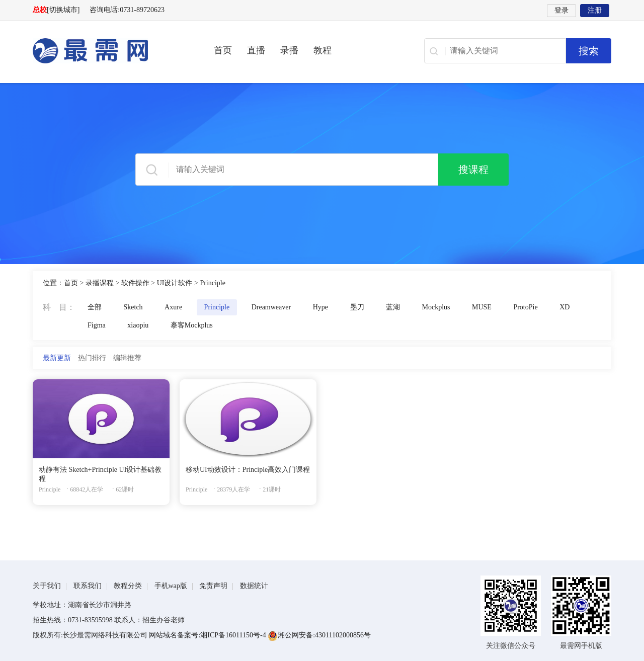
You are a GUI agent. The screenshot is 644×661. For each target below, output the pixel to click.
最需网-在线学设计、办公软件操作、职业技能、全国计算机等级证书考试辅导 (108, 51)
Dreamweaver (271, 307)
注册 (595, 10)
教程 (323, 50)
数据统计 (254, 586)
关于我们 (47, 586)
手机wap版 (171, 586)
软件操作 (135, 283)
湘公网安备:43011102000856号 (319, 635)
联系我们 (88, 586)
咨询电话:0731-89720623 (127, 10)
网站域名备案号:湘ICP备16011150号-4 (208, 635)
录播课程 (100, 283)
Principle (213, 283)
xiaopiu (138, 325)
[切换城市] (63, 10)
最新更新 (57, 358)
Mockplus (436, 307)
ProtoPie (525, 307)
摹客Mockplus (192, 325)
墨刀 (357, 307)
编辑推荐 (127, 358)
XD (565, 307)
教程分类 (128, 586)
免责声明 (213, 586)
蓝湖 (393, 307)
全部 (95, 307)
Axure (173, 307)
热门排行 (92, 358)
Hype (320, 307)
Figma (97, 325)
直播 (256, 50)
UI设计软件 (175, 283)
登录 (561, 10)
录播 (289, 50)
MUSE (482, 307)
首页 (223, 50)
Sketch (133, 307)
